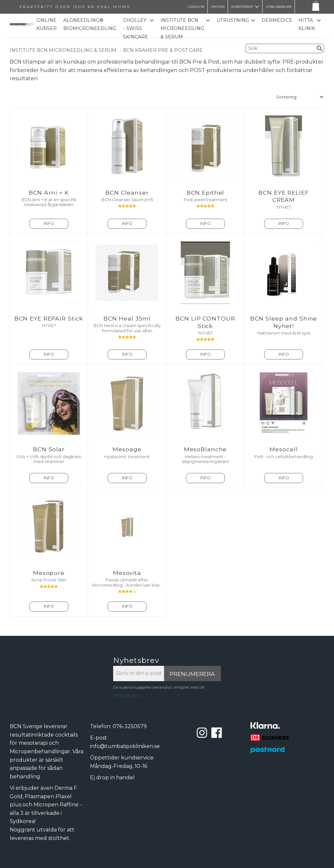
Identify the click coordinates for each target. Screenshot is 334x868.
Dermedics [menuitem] (277, 20)
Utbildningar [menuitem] (279, 7)
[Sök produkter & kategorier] (281, 48)
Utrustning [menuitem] (233, 20)
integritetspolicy (127, 696)
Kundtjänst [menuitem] (242, 7)
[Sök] (320, 48)
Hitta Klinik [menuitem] (307, 24)
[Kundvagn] (314, 7)
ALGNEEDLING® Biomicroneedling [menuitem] (90, 24)
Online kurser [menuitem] (47, 24)
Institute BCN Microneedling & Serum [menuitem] (182, 29)
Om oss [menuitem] (218, 7)
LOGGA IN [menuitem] (196, 7)
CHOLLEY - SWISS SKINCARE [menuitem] (136, 29)
